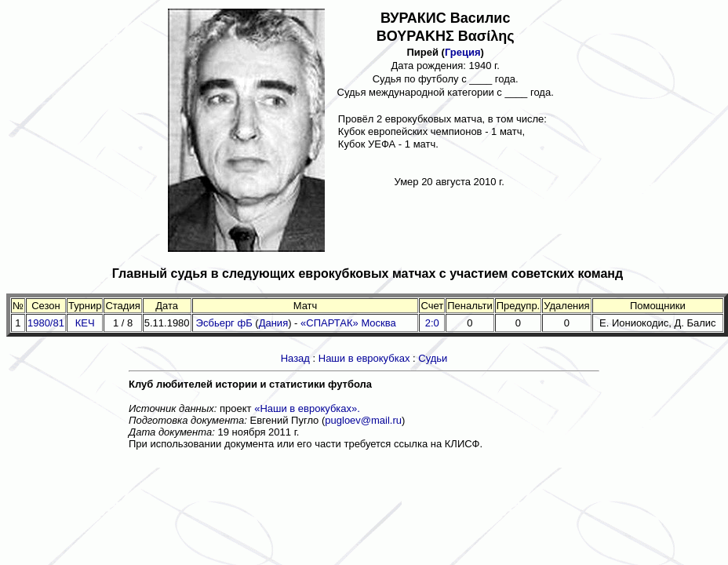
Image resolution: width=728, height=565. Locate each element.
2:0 (432, 323)
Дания (274, 323)
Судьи (433, 358)
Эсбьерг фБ (224, 323)
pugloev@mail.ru (363, 420)
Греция (463, 52)
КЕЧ (85, 323)
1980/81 (46, 323)
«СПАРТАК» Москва (348, 323)
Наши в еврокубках (364, 358)
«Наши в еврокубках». (307, 408)
